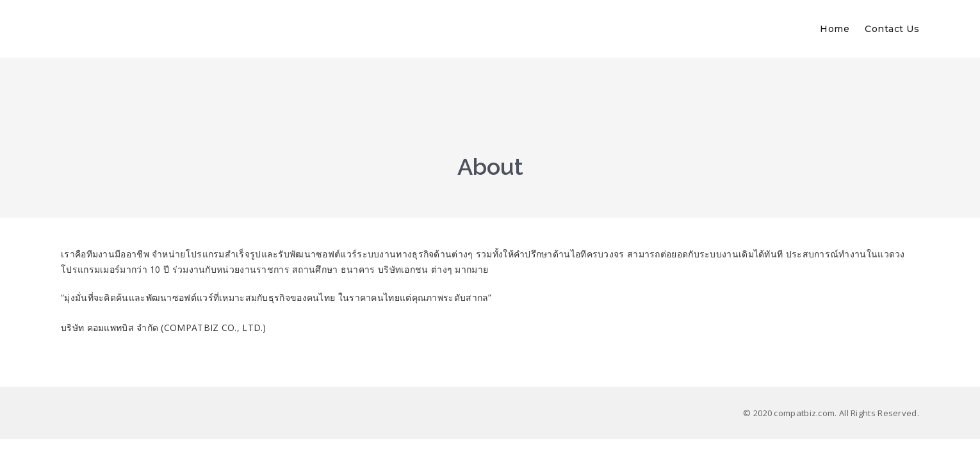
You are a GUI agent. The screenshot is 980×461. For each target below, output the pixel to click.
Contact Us (892, 29)
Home (835, 29)
